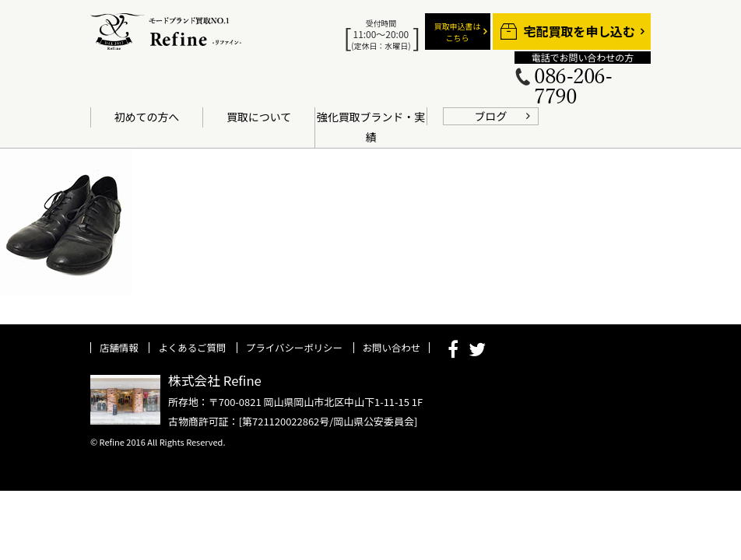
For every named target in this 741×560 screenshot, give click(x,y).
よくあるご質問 (192, 348)
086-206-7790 (573, 87)
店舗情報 (119, 348)
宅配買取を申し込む (579, 31)
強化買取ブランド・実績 (371, 127)
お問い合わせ (392, 348)
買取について (259, 117)
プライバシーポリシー (294, 348)
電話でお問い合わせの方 (583, 58)
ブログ (491, 116)
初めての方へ (147, 117)
